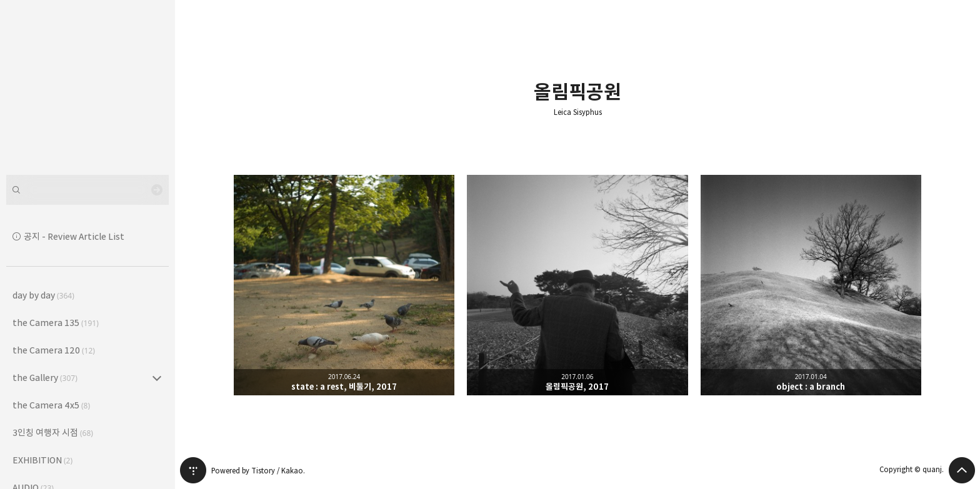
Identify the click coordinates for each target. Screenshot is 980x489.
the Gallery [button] (45, 378)
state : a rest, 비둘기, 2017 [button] (344, 285)
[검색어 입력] (87, 190)
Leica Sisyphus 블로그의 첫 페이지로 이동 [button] (87, 87)
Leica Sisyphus (578, 112)
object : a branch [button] (811, 285)
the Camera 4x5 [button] (51, 405)
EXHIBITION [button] (42, 460)
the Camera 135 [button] (56, 323)
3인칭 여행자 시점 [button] (53, 432)
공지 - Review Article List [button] (74, 236)
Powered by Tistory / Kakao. (258, 471)
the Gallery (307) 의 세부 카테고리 (157, 378)
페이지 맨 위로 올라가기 (962, 470)
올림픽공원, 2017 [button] (577, 285)
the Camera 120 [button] (54, 350)
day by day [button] (43, 295)
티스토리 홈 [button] (193, 470)
